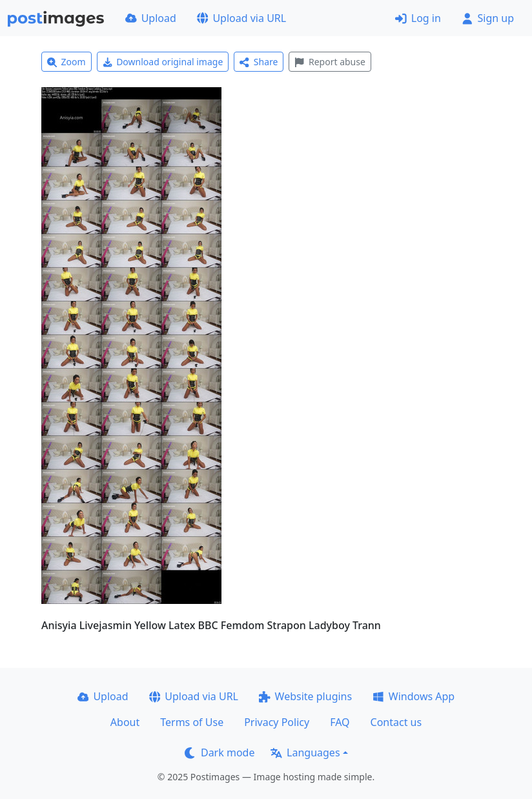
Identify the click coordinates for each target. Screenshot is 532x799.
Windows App (414, 696)
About (125, 722)
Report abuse (330, 62)
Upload (151, 18)
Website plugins (305, 696)
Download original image (163, 62)
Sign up (488, 18)
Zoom (66, 62)
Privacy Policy (277, 722)
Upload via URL (241, 18)
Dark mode (220, 752)
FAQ (340, 722)
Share (259, 62)
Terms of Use (192, 722)
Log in (418, 18)
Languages (305, 752)
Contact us (396, 722)
